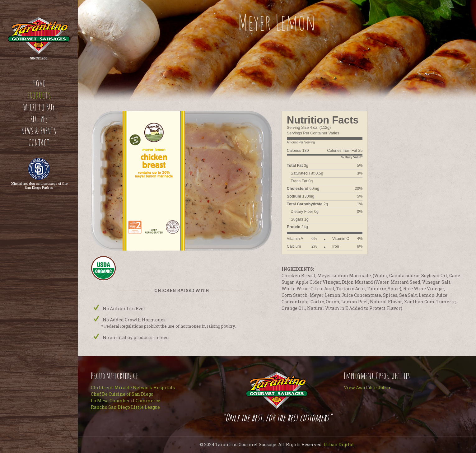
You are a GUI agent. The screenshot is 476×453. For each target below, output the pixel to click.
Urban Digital (339, 444)
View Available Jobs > (367, 388)
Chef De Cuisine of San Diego (122, 394)
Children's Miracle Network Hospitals (133, 388)
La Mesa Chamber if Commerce (126, 401)
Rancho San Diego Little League (125, 407)
